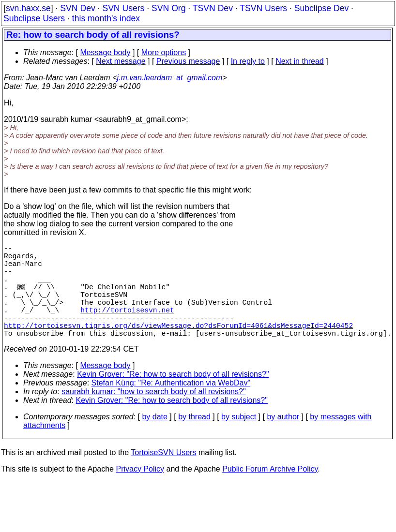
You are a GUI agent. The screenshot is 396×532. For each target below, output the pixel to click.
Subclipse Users (34, 18)
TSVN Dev (213, 8)
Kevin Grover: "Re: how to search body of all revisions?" (173, 397)
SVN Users (123, 8)
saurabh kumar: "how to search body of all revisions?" (153, 415)
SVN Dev (77, 8)
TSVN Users (263, 8)
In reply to (248, 61)
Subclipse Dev (321, 8)
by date (154, 440)
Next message (121, 61)
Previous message (188, 61)
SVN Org (168, 8)
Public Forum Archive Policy (270, 492)
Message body (105, 52)
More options (164, 52)
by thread (194, 440)
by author (283, 440)
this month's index (106, 18)
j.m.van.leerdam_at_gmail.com (169, 78)
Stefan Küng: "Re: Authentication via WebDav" (171, 406)
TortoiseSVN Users (163, 476)
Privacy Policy (140, 492)
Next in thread (300, 61)
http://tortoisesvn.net (127, 327)
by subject (239, 440)
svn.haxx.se (28, 8)
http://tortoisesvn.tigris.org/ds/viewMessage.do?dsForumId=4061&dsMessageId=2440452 (178, 346)
